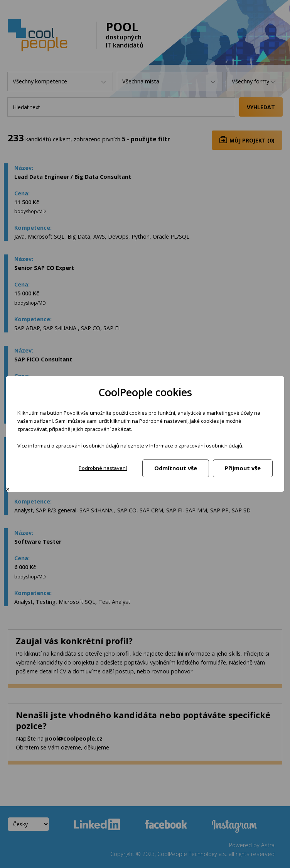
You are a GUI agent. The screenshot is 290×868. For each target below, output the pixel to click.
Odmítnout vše (176, 468)
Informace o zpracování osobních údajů (196, 446)
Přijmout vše (243, 468)
